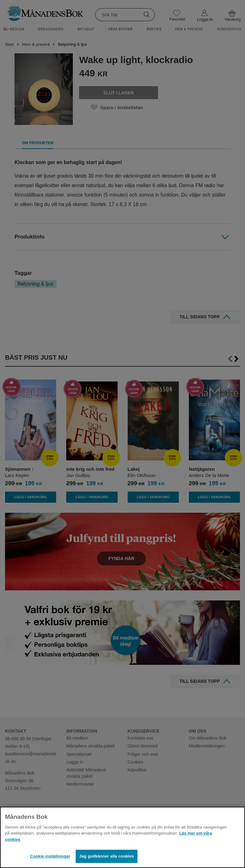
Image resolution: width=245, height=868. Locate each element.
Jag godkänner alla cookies (106, 856)
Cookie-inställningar (50, 856)
